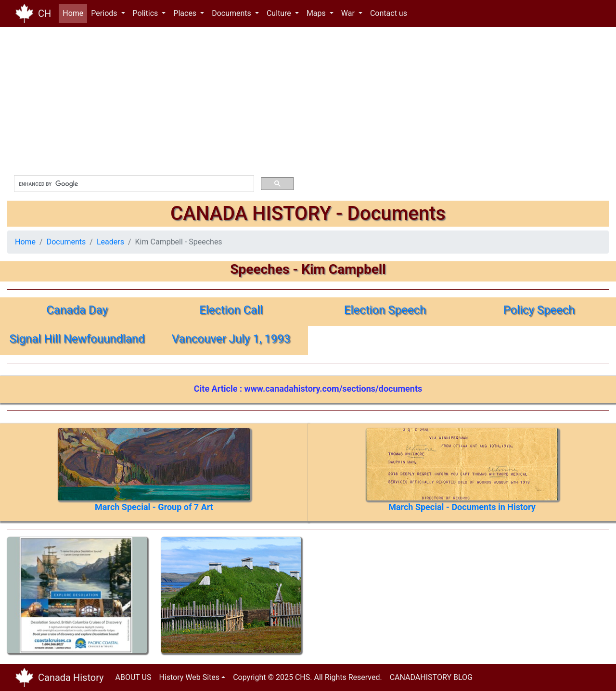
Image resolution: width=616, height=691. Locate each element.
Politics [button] (147, 13)
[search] (133, 184)
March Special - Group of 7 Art (154, 507)
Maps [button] (317, 13)
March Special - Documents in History (462, 507)
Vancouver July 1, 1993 (231, 339)
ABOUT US (134, 677)
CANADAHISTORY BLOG (431, 677)
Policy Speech (539, 310)
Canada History (71, 678)
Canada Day (77, 310)
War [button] (349, 13)
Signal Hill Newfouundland (77, 339)
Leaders (110, 242)
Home (75, 13)
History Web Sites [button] (189, 677)
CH (45, 13)
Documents (66, 242)
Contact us (389, 13)
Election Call (231, 310)
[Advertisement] (296, 101)
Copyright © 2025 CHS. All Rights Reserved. (308, 677)
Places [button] (186, 13)
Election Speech (385, 310)
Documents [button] (232, 13)
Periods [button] (105, 13)
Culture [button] (280, 13)
